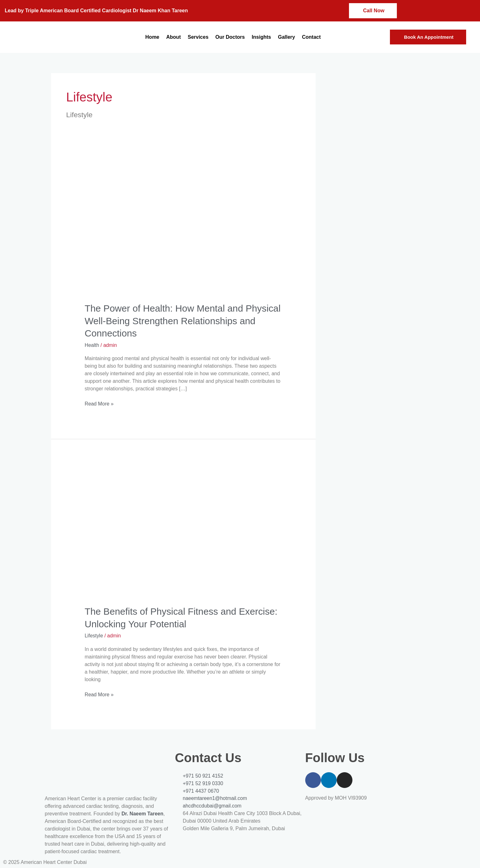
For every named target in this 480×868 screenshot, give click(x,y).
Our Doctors (230, 37)
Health (92, 345)
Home (152, 37)
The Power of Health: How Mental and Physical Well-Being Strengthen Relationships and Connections (180, 321)
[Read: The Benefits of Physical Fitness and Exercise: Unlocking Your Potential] (183, 531)
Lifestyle (94, 635)
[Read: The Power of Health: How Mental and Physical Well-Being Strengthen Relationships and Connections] (183, 228)
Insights (261, 37)
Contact (311, 37)
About (174, 37)
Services (198, 37)
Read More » (99, 403)
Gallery (286, 37)
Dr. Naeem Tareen (143, 812)
